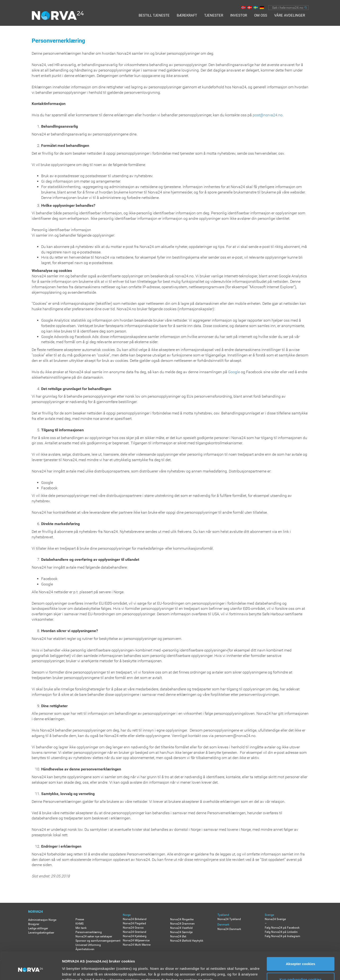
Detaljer (69, 971)
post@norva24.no (268, 115)
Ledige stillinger (38, 928)
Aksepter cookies (300, 942)
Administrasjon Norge (42, 920)
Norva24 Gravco (133, 928)
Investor (239, 15)
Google (234, 372)
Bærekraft (187, 15)
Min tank (81, 928)
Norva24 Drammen (182, 924)
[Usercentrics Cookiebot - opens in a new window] (31, 971)
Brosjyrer (34, 924)
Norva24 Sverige (275, 919)
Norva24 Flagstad (134, 923)
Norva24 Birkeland (135, 919)
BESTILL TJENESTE (154, 15)
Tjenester (214, 15)
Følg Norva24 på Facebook (282, 928)
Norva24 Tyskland (229, 919)
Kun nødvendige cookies (300, 957)
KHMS (79, 924)
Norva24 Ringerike (182, 919)
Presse (80, 919)
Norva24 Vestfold (181, 928)
